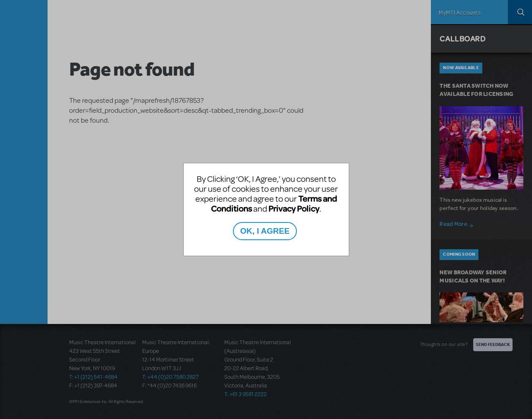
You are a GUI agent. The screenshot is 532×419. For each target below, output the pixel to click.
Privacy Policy (294, 208)
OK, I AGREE (265, 231)
